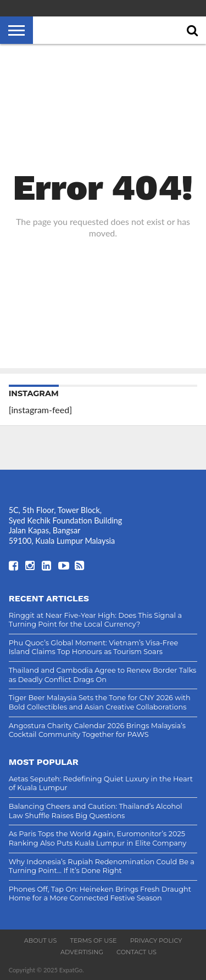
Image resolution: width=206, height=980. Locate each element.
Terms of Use (93, 940)
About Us (41, 940)
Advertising (82, 952)
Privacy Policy (156, 940)
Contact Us (137, 952)
